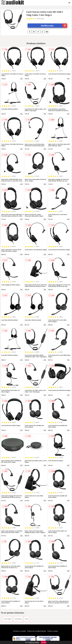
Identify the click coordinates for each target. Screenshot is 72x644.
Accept (44, 642)
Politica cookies (53, 631)
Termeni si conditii (19, 631)
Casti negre (7, 619)
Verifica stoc (54, 26)
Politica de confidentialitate (37, 631)
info (21, 79)
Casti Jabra (18, 619)
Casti (27, 619)
